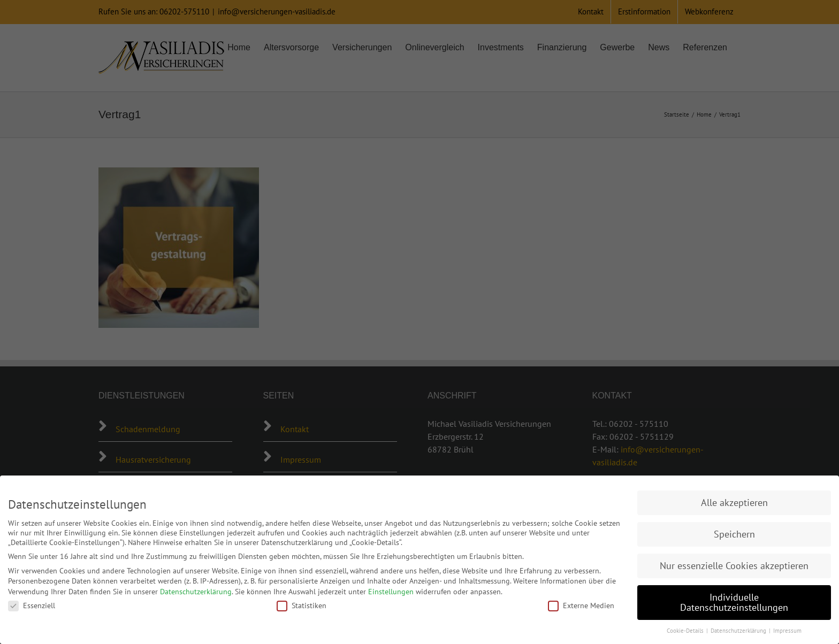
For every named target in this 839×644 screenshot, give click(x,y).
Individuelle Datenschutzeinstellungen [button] (734, 603)
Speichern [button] (734, 534)
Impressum (787, 631)
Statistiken (302, 605)
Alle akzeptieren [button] (734, 503)
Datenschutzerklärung (196, 592)
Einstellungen (391, 592)
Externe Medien (581, 605)
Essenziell (32, 605)
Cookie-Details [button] (686, 631)
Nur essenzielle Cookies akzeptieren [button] (734, 566)
